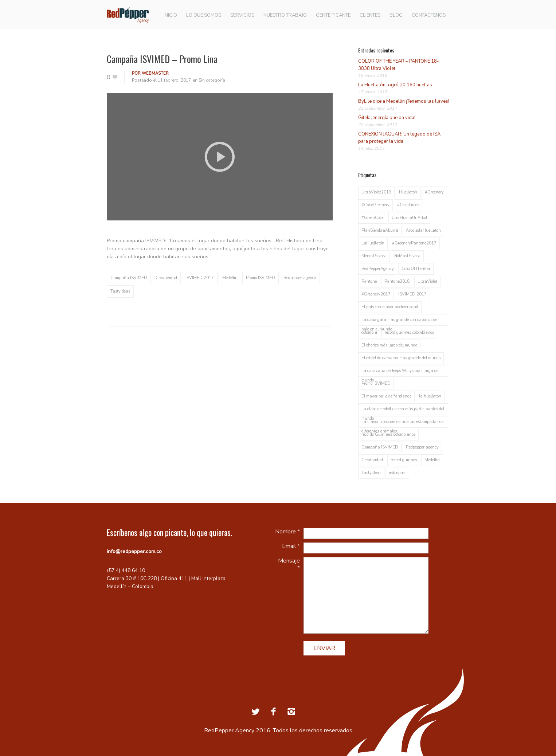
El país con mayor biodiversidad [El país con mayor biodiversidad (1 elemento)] (390, 307)
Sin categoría (212, 80)
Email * (291, 546)
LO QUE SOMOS (204, 15)
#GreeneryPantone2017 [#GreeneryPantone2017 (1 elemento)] (414, 243)
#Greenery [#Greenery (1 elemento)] (434, 192)
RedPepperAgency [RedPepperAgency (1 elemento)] (378, 269)
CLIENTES (370, 15)
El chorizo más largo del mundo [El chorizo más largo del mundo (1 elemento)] (389, 345)
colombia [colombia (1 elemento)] (369, 332)
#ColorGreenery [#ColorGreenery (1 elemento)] (375, 205)
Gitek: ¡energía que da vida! (387, 118)
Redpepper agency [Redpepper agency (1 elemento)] (422, 447)
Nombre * (287, 532)
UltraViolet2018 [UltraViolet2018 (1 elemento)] (376, 192)
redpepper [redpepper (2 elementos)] (397, 473)
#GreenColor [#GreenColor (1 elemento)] (373, 218)
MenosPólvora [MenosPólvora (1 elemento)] (374, 256)
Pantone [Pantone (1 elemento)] (369, 281)
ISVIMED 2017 (200, 278)
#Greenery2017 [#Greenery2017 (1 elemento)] (376, 294)
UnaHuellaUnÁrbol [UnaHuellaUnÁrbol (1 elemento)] (409, 218)
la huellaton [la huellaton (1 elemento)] (430, 396)
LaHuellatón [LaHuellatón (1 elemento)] (373, 243)
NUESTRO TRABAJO (285, 15)
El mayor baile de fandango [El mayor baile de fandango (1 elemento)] (386, 396)
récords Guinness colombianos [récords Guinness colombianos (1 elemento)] (388, 434)
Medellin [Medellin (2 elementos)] (432, 460)
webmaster (155, 73)
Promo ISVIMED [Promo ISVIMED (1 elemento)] (376, 383)
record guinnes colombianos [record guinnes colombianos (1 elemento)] (409, 332)
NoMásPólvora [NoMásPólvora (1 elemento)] (407, 256)
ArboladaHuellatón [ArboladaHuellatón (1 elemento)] (423, 230)
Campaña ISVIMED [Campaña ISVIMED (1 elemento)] (380, 447)
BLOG (396, 15)
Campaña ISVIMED (129, 278)
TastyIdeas (120, 291)
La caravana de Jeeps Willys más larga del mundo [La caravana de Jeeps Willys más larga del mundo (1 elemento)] (400, 372)
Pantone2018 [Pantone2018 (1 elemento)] (397, 281)
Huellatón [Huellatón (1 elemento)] (408, 192)
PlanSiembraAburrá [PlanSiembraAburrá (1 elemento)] (380, 230)
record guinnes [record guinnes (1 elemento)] (404, 460)
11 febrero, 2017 (174, 80)
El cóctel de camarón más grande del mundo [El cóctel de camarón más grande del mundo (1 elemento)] (401, 358)
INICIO (170, 15)
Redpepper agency (300, 278)
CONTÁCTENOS (429, 15)
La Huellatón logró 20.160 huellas (395, 85)
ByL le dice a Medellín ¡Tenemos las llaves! (404, 101)
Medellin (230, 278)
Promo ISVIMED (261, 278)
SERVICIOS (242, 15)
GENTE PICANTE (333, 15)
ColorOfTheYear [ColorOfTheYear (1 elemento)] (416, 269)
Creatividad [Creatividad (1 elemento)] (372, 460)
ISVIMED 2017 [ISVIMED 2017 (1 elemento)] (412, 294)
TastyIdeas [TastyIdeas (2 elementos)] (371, 473)
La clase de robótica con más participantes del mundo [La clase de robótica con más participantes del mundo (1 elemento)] (403, 411)
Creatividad (166, 278)
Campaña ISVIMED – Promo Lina (162, 59)
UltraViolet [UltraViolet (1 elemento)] (427, 281)
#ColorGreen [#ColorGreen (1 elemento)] (408, 205)
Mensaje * (289, 564)
